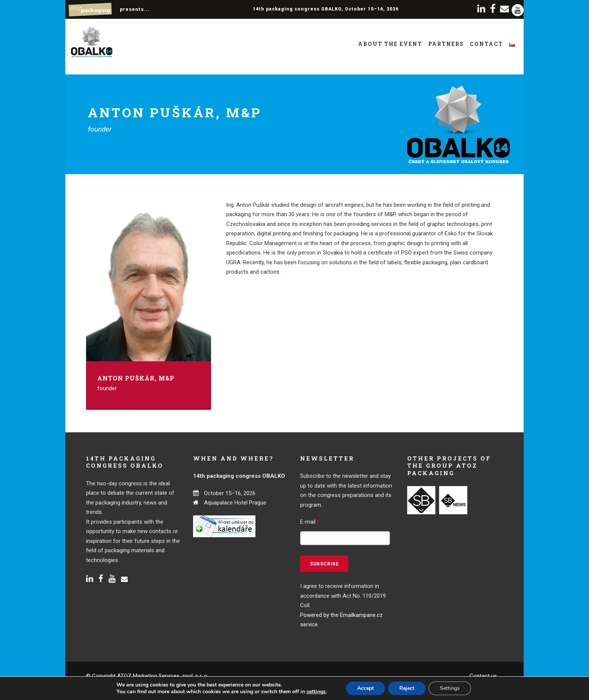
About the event (390, 44)
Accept (365, 688)
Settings (450, 688)
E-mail (310, 522)
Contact (486, 44)
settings (316, 692)
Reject (407, 688)
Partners (446, 44)
